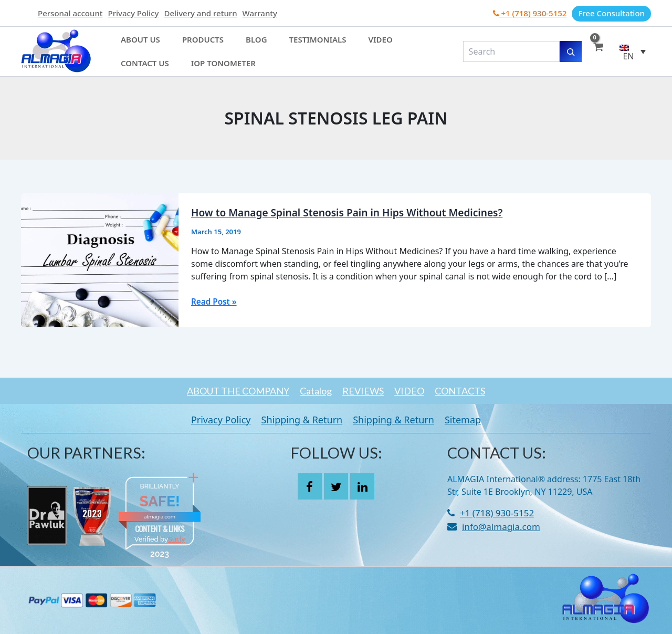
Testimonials (272, 46)
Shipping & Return (297, 420)
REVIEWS (363, 391)
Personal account (70, 13)
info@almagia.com (501, 527)
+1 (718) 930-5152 (530, 13)
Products (183, 46)
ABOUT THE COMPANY (217, 391)
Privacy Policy (134, 13)
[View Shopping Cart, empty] (598, 51)
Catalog (305, 391)
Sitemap (479, 420)
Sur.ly (176, 539)
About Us (134, 46)
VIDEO (420, 391)
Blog (224, 46)
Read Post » (215, 302)
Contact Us (366, 46)
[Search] (571, 51)
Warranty (260, 13)
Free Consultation (611, 13)
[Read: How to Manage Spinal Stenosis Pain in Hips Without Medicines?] (100, 259)
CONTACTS (481, 391)
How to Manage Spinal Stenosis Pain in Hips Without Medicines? (354, 212)
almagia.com (160, 517)
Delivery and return (200, 13)
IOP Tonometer (147, 57)
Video (321, 46)
